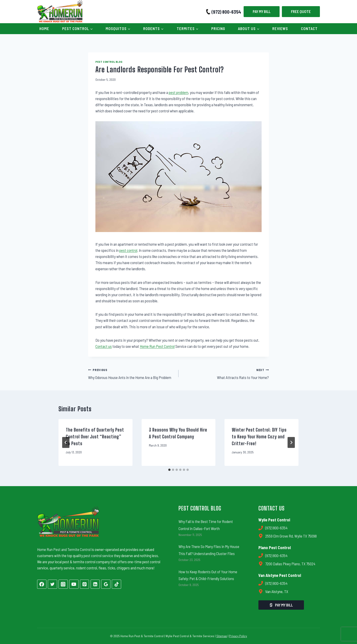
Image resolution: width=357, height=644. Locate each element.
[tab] (169, 470)
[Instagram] (63, 584)
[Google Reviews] (106, 584)
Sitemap (222, 636)
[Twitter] (52, 584)
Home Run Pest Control (157, 346)
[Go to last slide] (66, 442)
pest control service (98, 556)
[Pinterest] (85, 584)
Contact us (104, 346)
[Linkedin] (95, 584)
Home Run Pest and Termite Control (64, 549)
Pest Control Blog (109, 62)
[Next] (291, 442)
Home (44, 28)
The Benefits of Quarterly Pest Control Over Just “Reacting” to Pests (95, 437)
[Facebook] (42, 584)
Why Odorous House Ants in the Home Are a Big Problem (131, 373)
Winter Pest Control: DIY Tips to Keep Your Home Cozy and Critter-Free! (259, 437)
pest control (128, 250)
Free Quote (301, 11)
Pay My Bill (262, 11)
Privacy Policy (238, 636)
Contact (309, 28)
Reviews (280, 28)
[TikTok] (116, 584)
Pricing (218, 28)
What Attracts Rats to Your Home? (226, 373)
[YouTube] (74, 584)
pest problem (178, 92)
